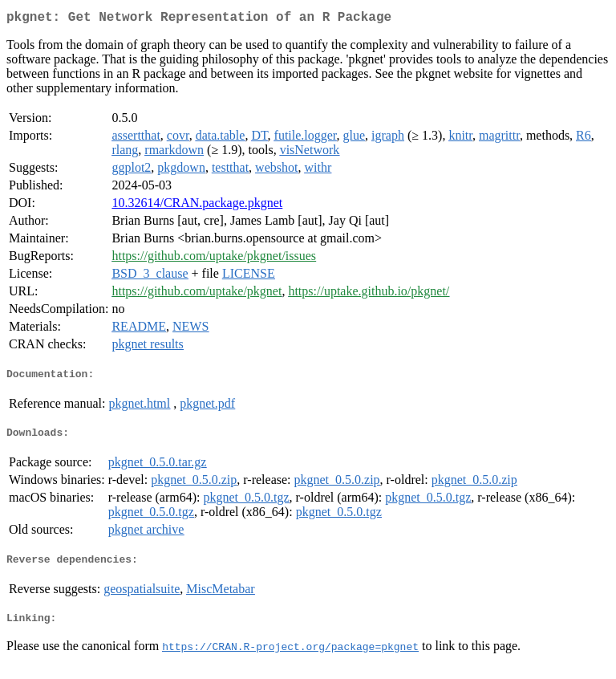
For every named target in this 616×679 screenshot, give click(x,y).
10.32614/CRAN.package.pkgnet (197, 206)
